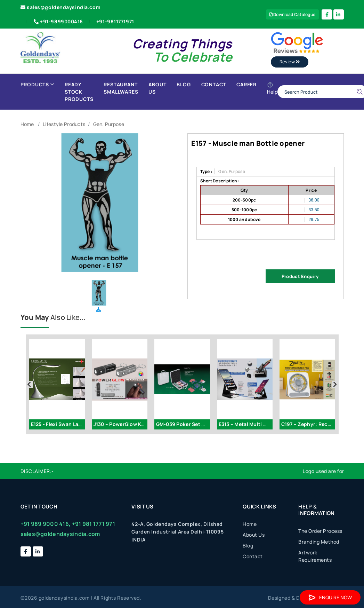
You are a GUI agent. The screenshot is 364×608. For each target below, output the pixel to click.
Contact (214, 84)
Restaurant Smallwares (121, 88)
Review (290, 62)
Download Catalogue (293, 14)
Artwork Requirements (315, 556)
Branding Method (319, 542)
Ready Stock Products (79, 92)
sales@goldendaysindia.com (61, 7)
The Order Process (320, 531)
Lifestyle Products (64, 124)
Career (246, 84)
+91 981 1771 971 (94, 524)
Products (37, 84)
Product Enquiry (300, 276)
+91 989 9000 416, (46, 524)
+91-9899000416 (58, 21)
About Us (157, 88)
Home (27, 124)
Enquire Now (330, 597)
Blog (184, 84)
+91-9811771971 (115, 21)
